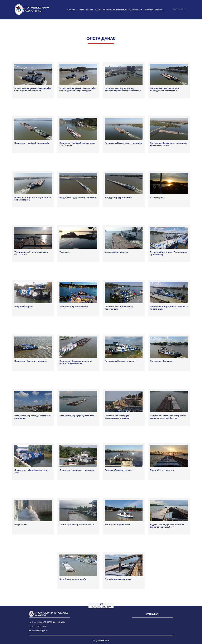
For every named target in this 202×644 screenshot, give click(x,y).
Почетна (71, 10)
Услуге (90, 10)
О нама (81, 10)
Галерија (148, 10)
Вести (98, 10)
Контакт (159, 10)
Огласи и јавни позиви (115, 10)
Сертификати (135, 10)
